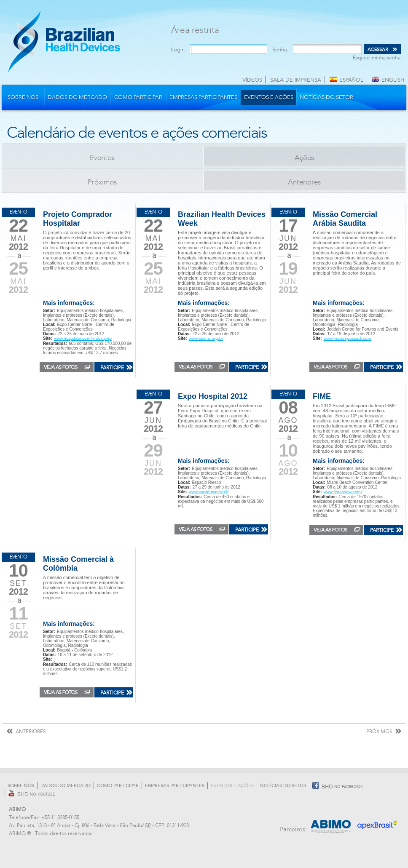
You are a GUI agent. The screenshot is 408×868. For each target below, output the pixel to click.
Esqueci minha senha (377, 58)
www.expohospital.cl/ (209, 492)
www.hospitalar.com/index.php (83, 339)
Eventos (102, 158)
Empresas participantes (203, 97)
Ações (304, 158)
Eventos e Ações (269, 97)
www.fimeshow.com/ (343, 492)
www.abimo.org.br (206, 339)
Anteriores (304, 182)
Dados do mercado (77, 97)
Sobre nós (23, 97)
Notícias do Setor (326, 97)
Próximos (102, 182)
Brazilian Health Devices (64, 41)
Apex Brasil (378, 822)
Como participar (138, 97)
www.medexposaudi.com (348, 339)
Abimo (331, 822)
